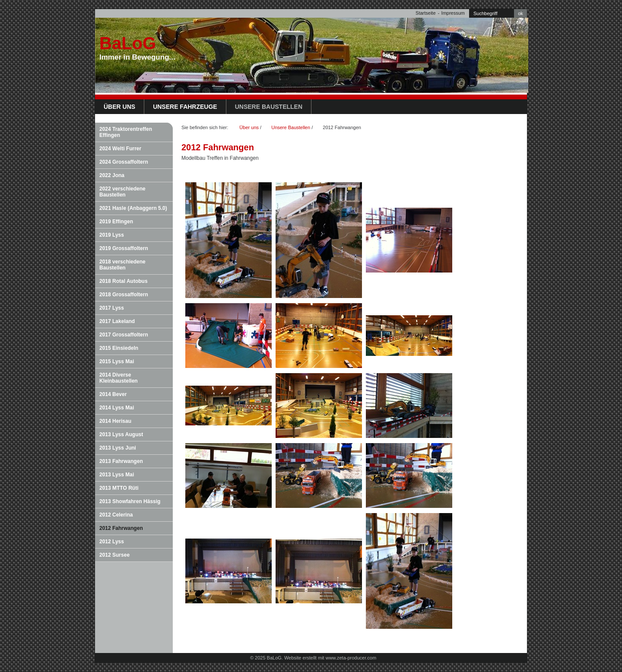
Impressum (453, 13)
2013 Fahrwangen (121, 461)
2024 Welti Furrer (120, 149)
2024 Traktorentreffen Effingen (126, 132)
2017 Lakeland (117, 321)
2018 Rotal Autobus (124, 281)
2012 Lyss (112, 542)
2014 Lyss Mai (117, 408)
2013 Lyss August (121, 434)
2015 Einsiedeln (119, 348)
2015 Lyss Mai (117, 361)
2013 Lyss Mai (117, 475)
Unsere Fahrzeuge (185, 107)
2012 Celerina (116, 515)
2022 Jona (112, 175)
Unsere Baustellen (269, 107)
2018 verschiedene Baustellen (122, 265)
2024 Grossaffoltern (124, 162)
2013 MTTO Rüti (119, 488)
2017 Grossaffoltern (124, 335)
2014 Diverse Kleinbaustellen (119, 378)
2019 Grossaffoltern (124, 248)
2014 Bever (113, 394)
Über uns (119, 107)
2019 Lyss (112, 235)
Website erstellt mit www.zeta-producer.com (330, 658)
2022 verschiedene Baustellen (122, 192)
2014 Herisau (115, 421)
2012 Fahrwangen (121, 528)
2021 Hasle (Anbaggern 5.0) (133, 208)
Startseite (425, 13)
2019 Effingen (116, 222)
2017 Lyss (112, 308)
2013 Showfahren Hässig (130, 501)
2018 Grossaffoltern (124, 295)
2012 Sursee (114, 555)
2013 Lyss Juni (118, 448)
